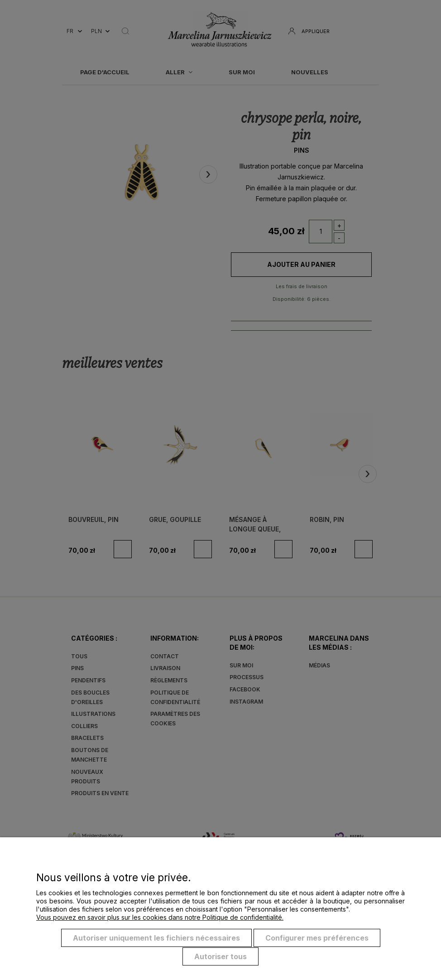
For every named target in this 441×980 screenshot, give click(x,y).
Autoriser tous (220, 956)
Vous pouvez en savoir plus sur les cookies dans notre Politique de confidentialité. (160, 918)
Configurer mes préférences (317, 938)
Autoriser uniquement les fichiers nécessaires (156, 938)
